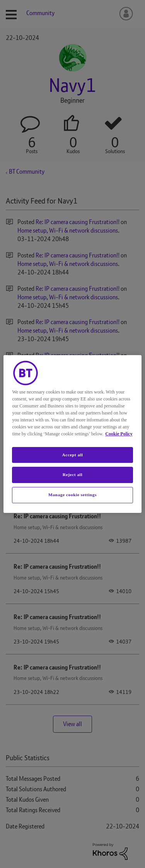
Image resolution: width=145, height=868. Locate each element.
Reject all (72, 475)
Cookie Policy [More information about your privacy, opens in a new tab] (119, 434)
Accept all (72, 455)
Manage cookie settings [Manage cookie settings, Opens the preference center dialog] (72, 495)
